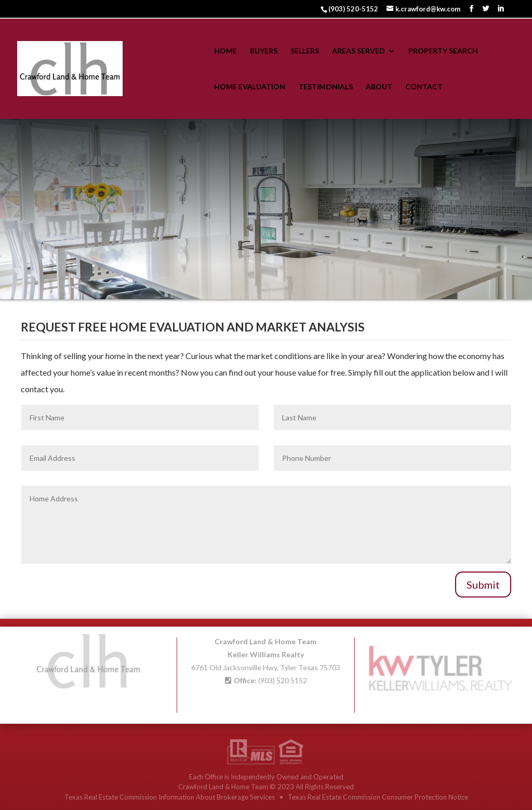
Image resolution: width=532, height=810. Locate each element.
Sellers (305, 51)
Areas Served (358, 51)
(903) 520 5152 (283, 678)
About (379, 87)
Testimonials (325, 87)
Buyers (264, 51)
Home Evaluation (250, 87)
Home (225, 51)
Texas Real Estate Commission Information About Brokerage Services (170, 797)
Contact (424, 87)
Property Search (443, 51)
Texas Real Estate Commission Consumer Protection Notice (378, 797)
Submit (483, 585)
